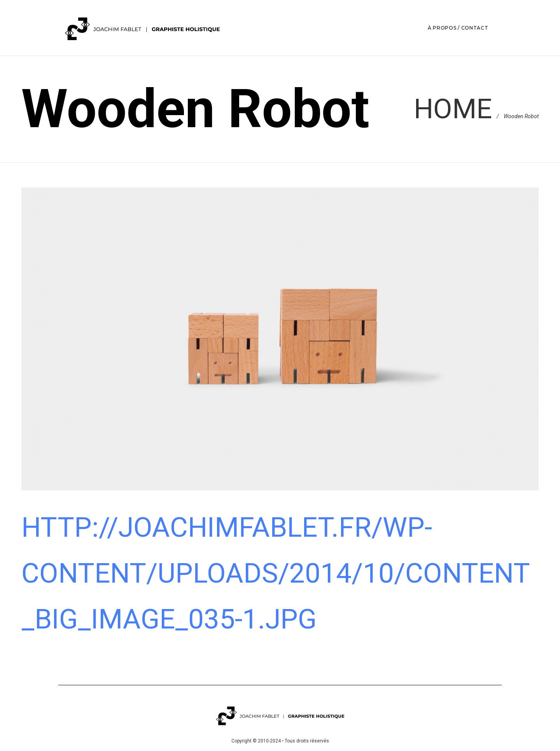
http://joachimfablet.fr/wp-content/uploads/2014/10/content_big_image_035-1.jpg (276, 573)
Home (453, 109)
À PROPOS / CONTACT (458, 28)
